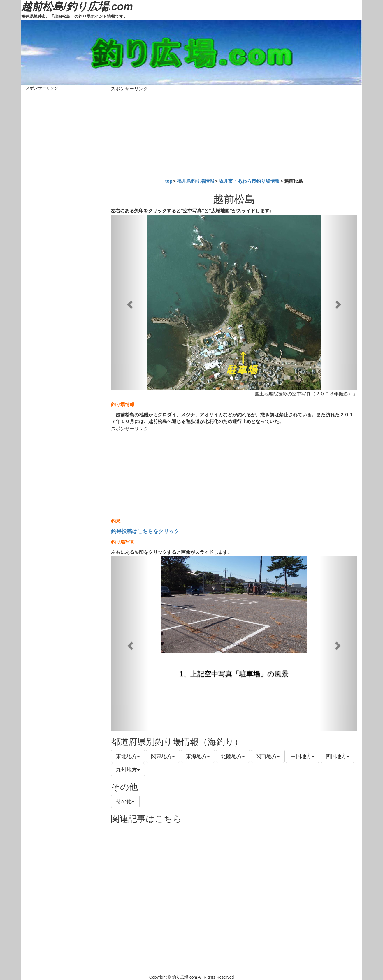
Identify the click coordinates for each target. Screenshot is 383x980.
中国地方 (303, 756)
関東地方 (163, 756)
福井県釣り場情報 (196, 181)
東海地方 (198, 756)
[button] (129, 303)
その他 (125, 801)
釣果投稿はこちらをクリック (145, 531)
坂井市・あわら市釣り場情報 (249, 181)
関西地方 (268, 756)
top (169, 181)
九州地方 (128, 770)
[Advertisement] (234, 134)
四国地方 (338, 756)
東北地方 (128, 756)
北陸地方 (233, 756)
